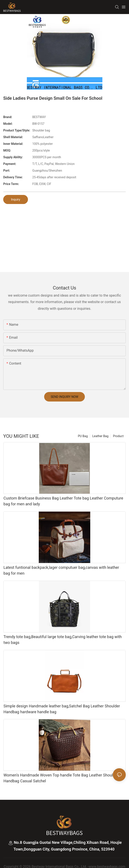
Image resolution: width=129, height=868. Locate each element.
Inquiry (16, 199)
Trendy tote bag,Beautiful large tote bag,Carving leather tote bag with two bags (63, 640)
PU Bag (83, 436)
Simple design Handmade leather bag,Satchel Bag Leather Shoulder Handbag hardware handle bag (62, 709)
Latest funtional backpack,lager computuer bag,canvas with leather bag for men (61, 570)
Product (118, 436)
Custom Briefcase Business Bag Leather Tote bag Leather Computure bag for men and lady (63, 501)
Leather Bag (100, 436)
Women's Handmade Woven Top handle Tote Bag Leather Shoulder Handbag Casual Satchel (61, 778)
